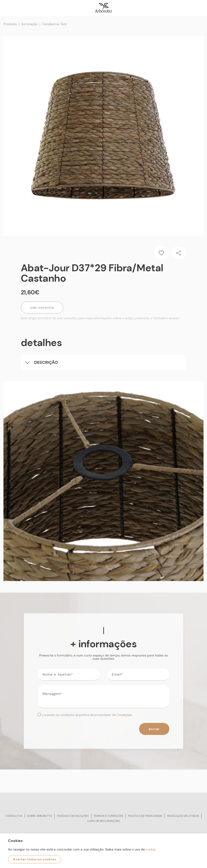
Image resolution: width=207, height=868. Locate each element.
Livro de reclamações (104, 821)
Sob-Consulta (42, 307)
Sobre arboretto (40, 816)
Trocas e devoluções (73, 816)
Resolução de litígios (183, 816)
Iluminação (30, 24)
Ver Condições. (122, 715)
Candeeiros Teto (55, 24)
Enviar (154, 729)
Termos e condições (108, 816)
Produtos (10, 24)
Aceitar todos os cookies (35, 859)
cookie (151, 849)
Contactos (14, 816)
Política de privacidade (145, 816)
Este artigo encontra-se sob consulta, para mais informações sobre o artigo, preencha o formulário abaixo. (100, 318)
